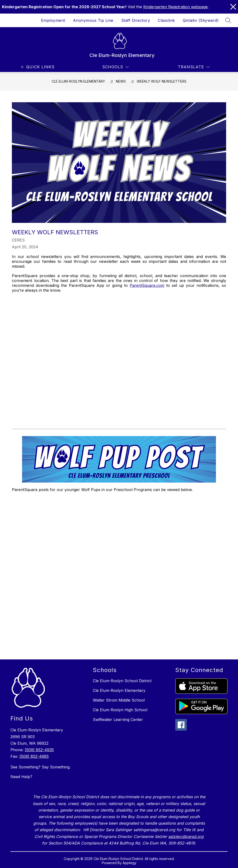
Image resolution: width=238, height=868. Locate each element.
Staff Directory (136, 20)
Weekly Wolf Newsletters (162, 81)
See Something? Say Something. (40, 767)
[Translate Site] (194, 67)
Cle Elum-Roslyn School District (122, 681)
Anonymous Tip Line (93, 20)
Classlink (166, 20)
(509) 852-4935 (39, 750)
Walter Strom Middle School (119, 700)
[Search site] (228, 20)
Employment (53, 20)
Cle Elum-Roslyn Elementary (78, 81)
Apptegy (130, 863)
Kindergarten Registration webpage (175, 7)
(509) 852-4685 (34, 756)
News (121, 81)
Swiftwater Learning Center (118, 719)
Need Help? (21, 777)
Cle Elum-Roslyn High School (120, 710)
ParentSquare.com (147, 285)
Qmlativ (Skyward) (201, 20)
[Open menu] (37, 67)
